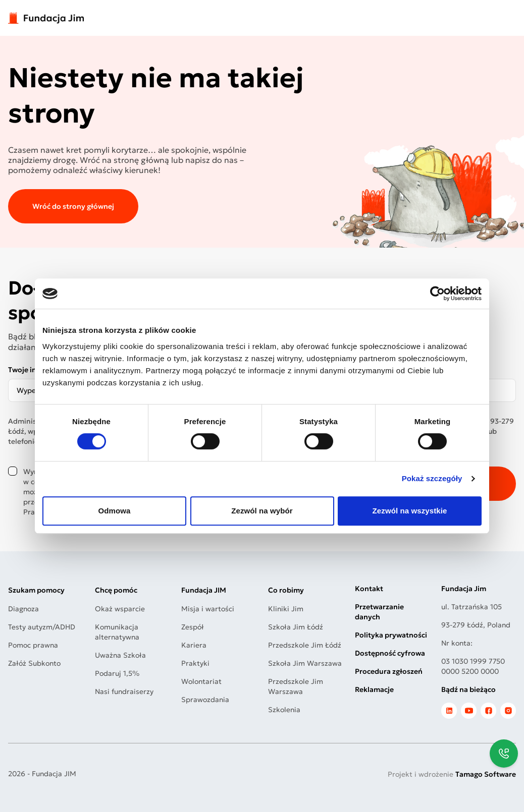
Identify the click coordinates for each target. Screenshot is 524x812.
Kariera (194, 645)
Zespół (193, 627)
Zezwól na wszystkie (410, 511)
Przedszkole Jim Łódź (305, 645)
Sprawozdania (205, 700)
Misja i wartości (208, 609)
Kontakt (369, 589)
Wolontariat (201, 681)
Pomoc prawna (33, 645)
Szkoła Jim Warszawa (305, 663)
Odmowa (115, 511)
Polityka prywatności (391, 635)
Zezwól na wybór (262, 511)
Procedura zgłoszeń (389, 671)
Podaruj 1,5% (117, 673)
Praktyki (195, 663)
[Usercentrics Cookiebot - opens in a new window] (437, 294)
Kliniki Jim (286, 609)
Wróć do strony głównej (73, 206)
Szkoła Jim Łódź (296, 627)
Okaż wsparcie (120, 609)
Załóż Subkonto (34, 663)
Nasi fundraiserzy (124, 691)
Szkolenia (284, 710)
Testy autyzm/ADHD (42, 627)
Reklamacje (374, 689)
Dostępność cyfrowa (390, 653)
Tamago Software (486, 774)
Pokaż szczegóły (432, 478)
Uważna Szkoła (120, 655)
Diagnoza (23, 609)
